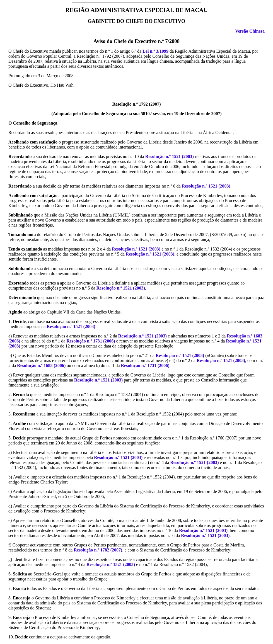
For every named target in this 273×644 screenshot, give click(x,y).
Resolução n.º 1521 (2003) (170, 156)
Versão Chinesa (250, 31)
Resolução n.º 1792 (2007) (136, 104)
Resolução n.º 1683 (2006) (41, 365)
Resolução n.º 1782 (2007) (98, 550)
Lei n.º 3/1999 (155, 51)
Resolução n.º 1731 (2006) (91, 341)
